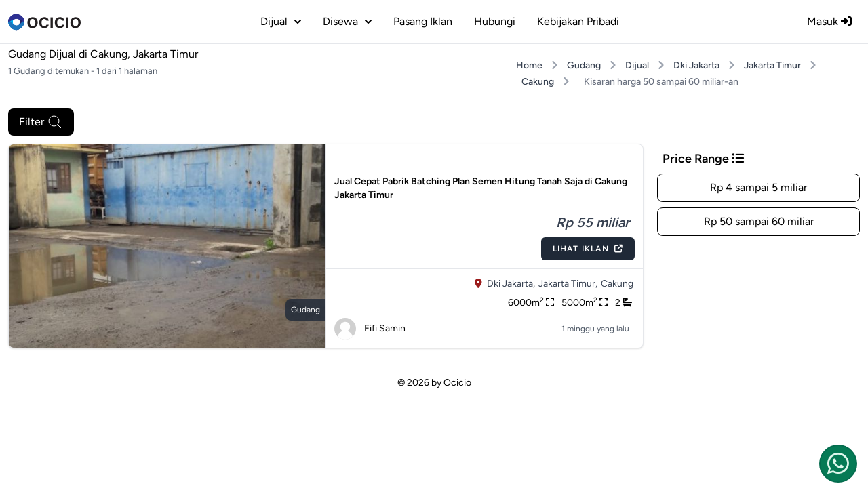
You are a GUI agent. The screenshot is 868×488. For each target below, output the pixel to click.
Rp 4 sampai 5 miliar (758, 187)
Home (529, 65)
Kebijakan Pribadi (578, 21)
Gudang (584, 65)
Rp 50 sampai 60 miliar (759, 221)
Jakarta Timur (772, 65)
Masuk (829, 21)
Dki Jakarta (696, 65)
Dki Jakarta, (511, 284)
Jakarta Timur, (568, 284)
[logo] (44, 22)
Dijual (637, 65)
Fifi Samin (370, 329)
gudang (305, 310)
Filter (41, 122)
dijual (281, 21)
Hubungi (495, 21)
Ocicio (457, 383)
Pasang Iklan (423, 21)
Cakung (538, 82)
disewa (347, 21)
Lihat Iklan (588, 249)
